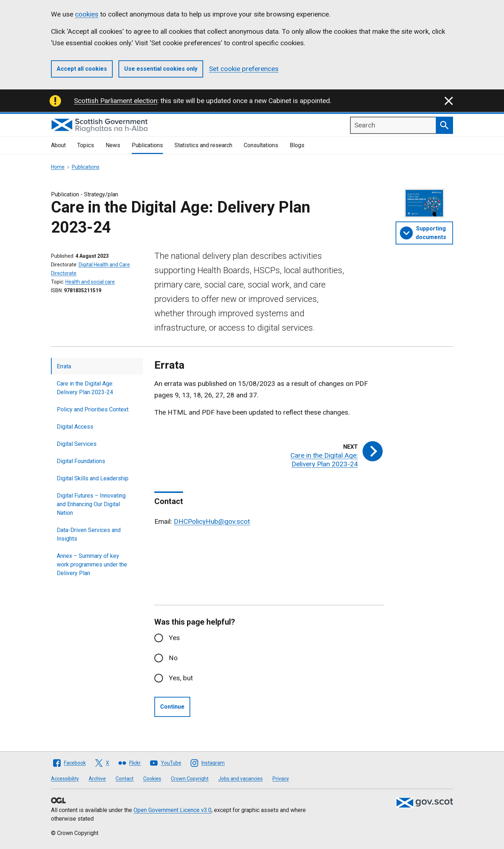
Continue (172, 707)
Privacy (281, 779)
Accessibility (65, 779)
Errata (64, 366)
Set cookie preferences (244, 69)
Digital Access (75, 427)
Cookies (152, 779)
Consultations (261, 145)
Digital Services (77, 444)
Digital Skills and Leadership (93, 478)
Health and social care (90, 282)
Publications (147, 145)
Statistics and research (203, 145)
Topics (86, 145)
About (58, 145)
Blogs (297, 145)
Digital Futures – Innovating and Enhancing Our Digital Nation (91, 504)
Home (58, 167)
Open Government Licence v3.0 (172, 810)
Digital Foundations (81, 461)
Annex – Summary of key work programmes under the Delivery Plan (92, 565)
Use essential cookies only (161, 69)
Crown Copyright (190, 779)
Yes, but (181, 678)
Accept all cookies (82, 69)
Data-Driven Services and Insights (89, 534)
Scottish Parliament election (116, 101)
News (113, 145)
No (173, 658)
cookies (87, 14)
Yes (174, 638)
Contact (125, 779)
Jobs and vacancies (241, 779)
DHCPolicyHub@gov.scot (212, 521)
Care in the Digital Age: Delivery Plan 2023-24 (85, 388)
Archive (97, 779)
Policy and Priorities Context (93, 409)
